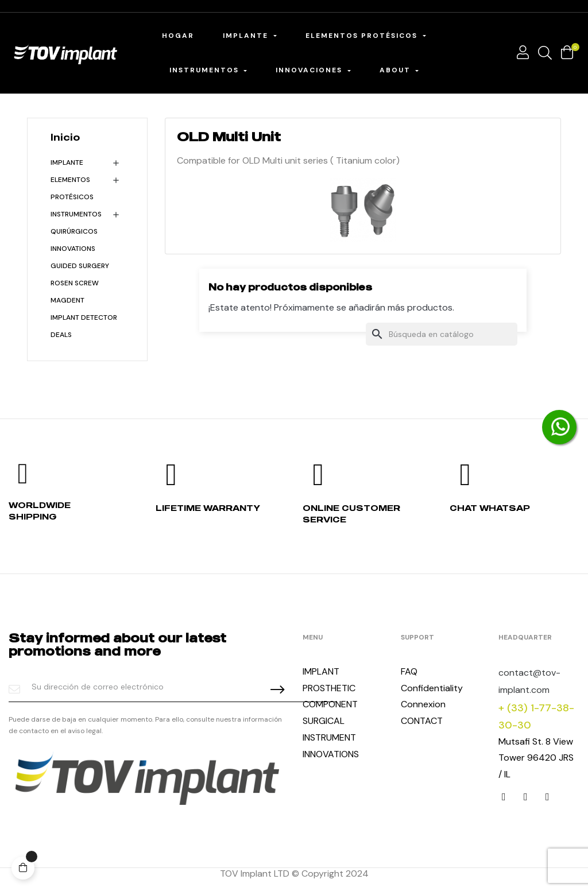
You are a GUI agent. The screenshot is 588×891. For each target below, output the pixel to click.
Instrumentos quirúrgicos (76, 223)
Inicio (65, 137)
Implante (67, 162)
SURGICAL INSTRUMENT (329, 729)
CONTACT (422, 721)
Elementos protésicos (72, 188)
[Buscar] (442, 334)
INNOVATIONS (73, 249)
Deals (61, 335)
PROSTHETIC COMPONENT (330, 696)
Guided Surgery (80, 266)
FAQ (409, 671)
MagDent (67, 300)
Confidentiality (432, 688)
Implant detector (84, 317)
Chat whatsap (490, 508)
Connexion (423, 704)
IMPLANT (321, 671)
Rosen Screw (75, 283)
